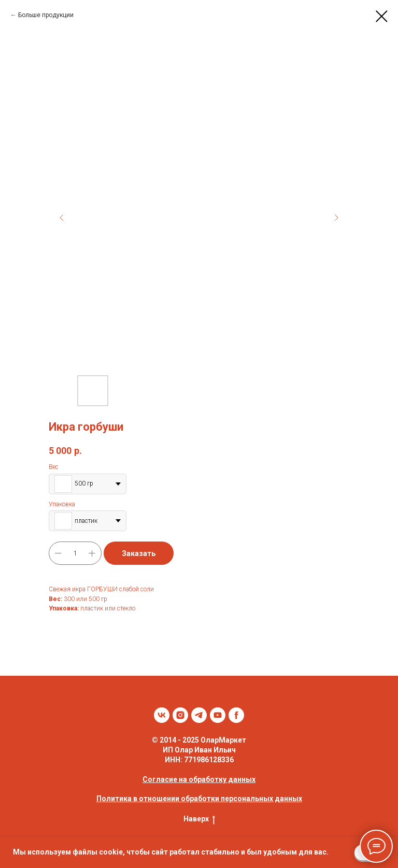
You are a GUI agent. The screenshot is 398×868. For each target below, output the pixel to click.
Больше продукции (46, 15)
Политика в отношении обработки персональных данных (199, 799)
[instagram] (180, 715)
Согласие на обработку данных (199, 779)
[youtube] (218, 715)
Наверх (199, 819)
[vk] (162, 715)
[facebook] (236, 715)
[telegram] (199, 715)
